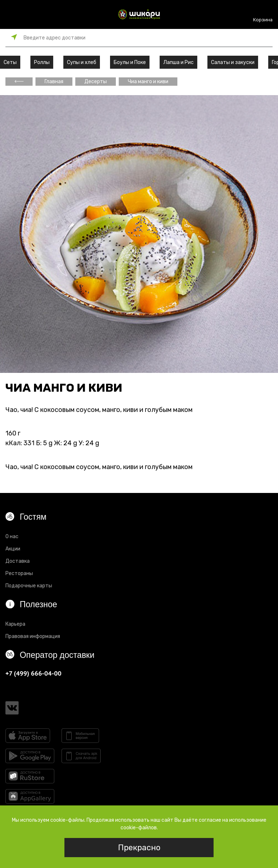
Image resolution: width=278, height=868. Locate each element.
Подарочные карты (29, 586)
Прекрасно (139, 848)
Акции (13, 549)
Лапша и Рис (178, 62)
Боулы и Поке (130, 62)
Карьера (15, 624)
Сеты (10, 62)
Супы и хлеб (82, 62)
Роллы (42, 62)
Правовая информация (33, 636)
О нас (12, 537)
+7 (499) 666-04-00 (33, 673)
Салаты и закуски (233, 62)
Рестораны (19, 573)
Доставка (18, 561)
